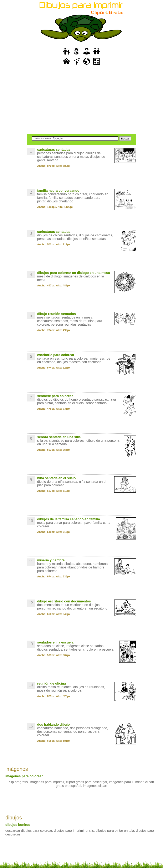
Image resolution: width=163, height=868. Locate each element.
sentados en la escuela (55, 642)
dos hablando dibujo (54, 724)
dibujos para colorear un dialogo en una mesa (74, 273)
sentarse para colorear (55, 396)
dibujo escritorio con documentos (64, 601)
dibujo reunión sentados (57, 314)
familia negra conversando (58, 191)
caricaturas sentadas (54, 150)
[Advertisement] (82, 100)
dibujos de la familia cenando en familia (69, 519)
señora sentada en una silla (59, 437)
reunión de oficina (52, 683)
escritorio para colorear (56, 355)
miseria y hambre (51, 560)
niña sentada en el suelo (57, 478)
